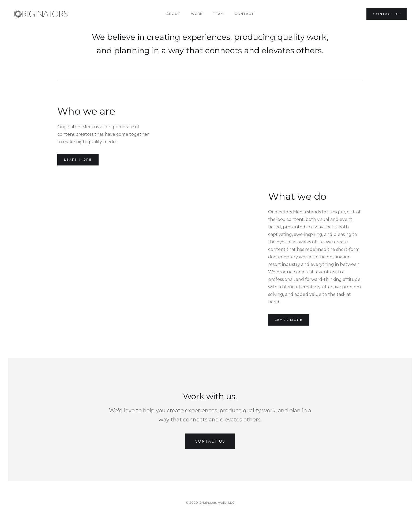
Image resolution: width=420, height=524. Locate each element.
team (218, 14)
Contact (244, 14)
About (173, 14)
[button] (197, 14)
